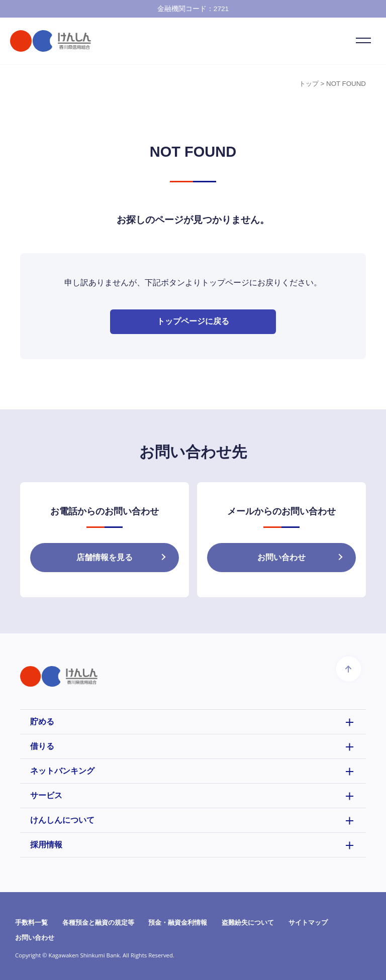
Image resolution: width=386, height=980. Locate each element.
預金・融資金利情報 (178, 922)
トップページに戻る (193, 322)
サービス (46, 795)
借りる (42, 746)
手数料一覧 (31, 922)
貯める (42, 722)
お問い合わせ (281, 558)
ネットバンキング (62, 771)
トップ (309, 84)
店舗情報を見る (105, 558)
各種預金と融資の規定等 (98, 922)
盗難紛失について (248, 922)
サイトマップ (308, 922)
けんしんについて (62, 820)
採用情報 (46, 845)
